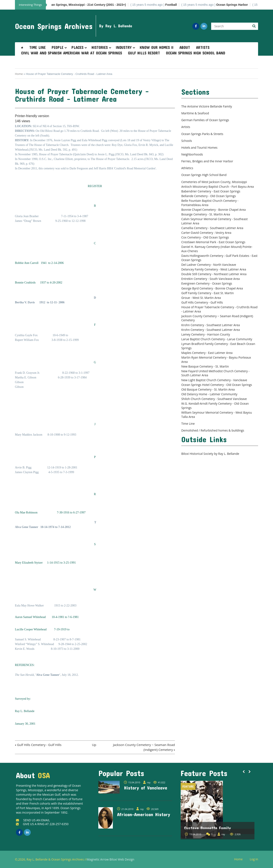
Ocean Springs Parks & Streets (202, 134)
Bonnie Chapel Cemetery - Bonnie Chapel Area (213, 210)
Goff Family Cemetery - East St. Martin (208, 293)
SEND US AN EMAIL (33, 820)
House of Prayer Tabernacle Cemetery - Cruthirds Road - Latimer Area (219, 309)
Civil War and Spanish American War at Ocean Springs (72, 53)
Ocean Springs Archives (54, 26)
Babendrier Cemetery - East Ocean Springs (211, 191)
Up (94, 745)
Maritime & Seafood (195, 113)
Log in (256, 859)
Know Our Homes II (157, 47)
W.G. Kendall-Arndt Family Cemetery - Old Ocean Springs (215, 406)
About (185, 47)
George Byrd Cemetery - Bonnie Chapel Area (212, 288)
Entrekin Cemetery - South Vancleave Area (211, 279)
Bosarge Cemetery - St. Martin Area (206, 214)
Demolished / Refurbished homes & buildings (213, 430)
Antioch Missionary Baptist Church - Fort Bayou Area (218, 187)
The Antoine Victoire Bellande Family (207, 106)
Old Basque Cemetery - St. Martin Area (208, 389)
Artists (203, 47)
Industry (124, 47)
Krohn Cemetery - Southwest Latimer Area (211, 325)
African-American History (144, 814)
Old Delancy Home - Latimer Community (209, 394)
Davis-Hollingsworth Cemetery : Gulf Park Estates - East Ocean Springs (219, 258)
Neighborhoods (192, 154)
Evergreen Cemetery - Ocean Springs (207, 283)
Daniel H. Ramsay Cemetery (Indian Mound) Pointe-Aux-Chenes (217, 249)
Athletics (187, 168)
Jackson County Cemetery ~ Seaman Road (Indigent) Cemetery (217, 318)
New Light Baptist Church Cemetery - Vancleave (214, 380)
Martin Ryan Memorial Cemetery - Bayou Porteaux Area (216, 360)
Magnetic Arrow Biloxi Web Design (111, 859)
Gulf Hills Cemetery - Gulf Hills (38, 745)
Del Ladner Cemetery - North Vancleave (209, 265)
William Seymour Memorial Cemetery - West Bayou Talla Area (217, 415)
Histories (100, 47)
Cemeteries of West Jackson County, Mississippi (214, 182)
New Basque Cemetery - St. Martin (205, 366)
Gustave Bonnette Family (208, 828)
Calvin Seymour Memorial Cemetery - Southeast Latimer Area (214, 221)
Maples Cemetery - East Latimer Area (207, 353)
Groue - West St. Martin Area (201, 298)
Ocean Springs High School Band (195, 53)
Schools (187, 141)
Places (77, 47)
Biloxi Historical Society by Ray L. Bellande (210, 454)
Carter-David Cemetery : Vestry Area (206, 233)
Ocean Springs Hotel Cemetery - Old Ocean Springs (217, 385)
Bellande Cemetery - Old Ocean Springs (209, 196)
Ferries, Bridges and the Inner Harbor (207, 161)
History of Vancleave (146, 788)
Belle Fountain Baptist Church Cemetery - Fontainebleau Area (210, 203)
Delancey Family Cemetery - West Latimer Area (214, 269)
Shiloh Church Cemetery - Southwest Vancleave (214, 399)
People (57, 47)
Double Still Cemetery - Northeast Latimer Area (214, 274)
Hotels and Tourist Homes (199, 148)
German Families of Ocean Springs (205, 120)
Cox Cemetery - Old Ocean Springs (205, 237)
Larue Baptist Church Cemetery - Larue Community (217, 339)
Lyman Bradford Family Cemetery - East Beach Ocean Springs (218, 346)
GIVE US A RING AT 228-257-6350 (42, 824)
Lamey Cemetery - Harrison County (206, 334)
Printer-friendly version (32, 116)
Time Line (37, 47)
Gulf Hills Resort (144, 53)
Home (19, 74)
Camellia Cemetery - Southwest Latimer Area (212, 228)
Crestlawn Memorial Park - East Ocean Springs (213, 242)
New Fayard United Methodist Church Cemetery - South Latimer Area (215, 373)
